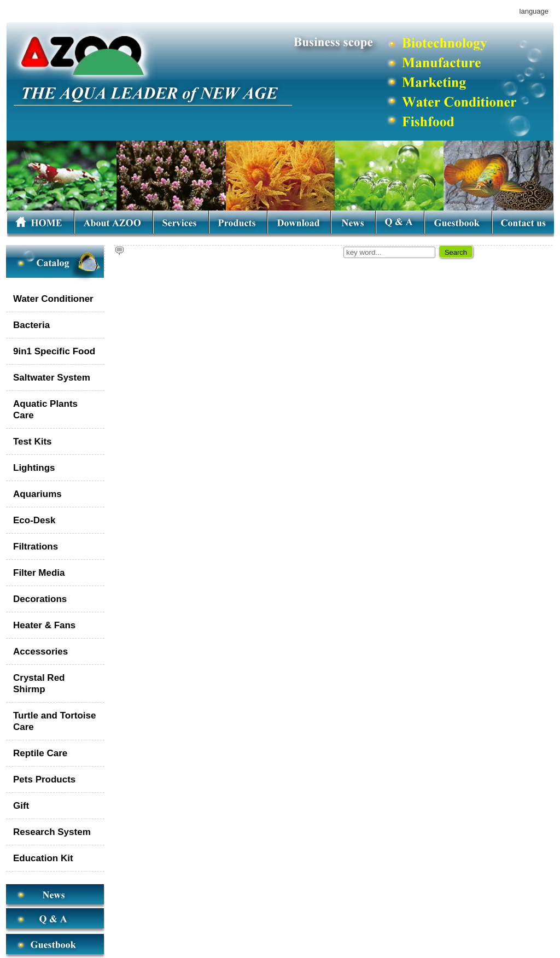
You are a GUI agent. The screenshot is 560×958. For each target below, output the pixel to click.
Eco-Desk (34, 520)
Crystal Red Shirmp (39, 684)
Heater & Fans (44, 625)
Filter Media (39, 573)
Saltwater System (52, 378)
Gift (21, 806)
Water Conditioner (53, 299)
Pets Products (44, 779)
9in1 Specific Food (54, 351)
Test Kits (33, 442)
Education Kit (43, 858)
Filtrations (36, 547)
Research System (52, 832)
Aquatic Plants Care (45, 410)
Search (456, 252)
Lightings (34, 468)
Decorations (40, 599)
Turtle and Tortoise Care (54, 721)
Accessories (40, 652)
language (534, 11)
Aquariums (37, 494)
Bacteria (31, 325)
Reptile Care (40, 753)
